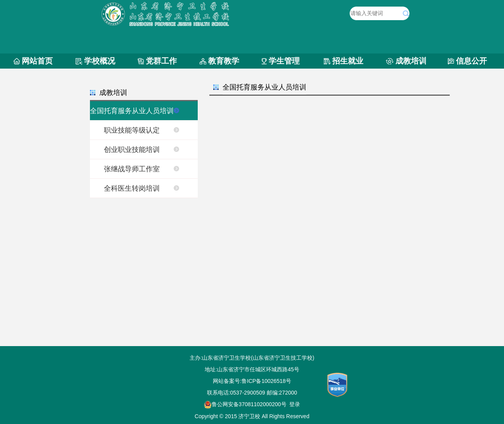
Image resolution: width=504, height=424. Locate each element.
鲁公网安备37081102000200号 (245, 404)
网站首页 (37, 61)
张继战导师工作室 (132, 169)
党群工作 (161, 61)
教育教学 (224, 61)
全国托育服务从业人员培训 (132, 111)
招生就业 (348, 61)
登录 (295, 404)
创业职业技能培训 (132, 150)
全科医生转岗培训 (132, 188)
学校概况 (100, 61)
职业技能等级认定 (132, 130)
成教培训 (411, 61)
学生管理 (284, 61)
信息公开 (471, 61)
